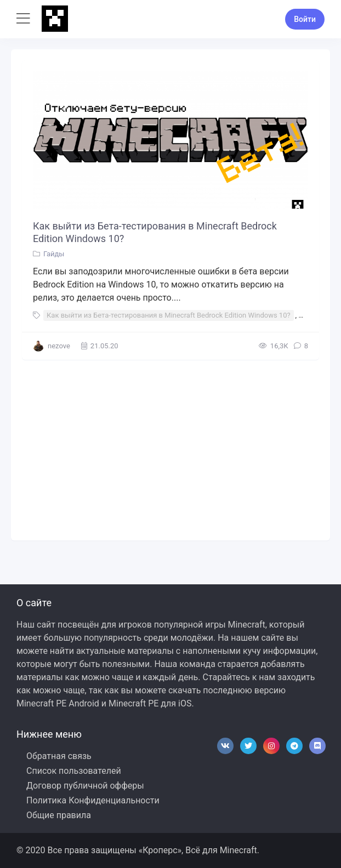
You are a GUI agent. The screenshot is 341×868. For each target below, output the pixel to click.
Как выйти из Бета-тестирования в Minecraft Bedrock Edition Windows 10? (155, 232)
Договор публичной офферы (85, 786)
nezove (59, 346)
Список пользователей (74, 771)
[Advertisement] (170, 447)
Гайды (54, 254)
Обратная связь (59, 756)
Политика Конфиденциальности (93, 800)
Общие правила (59, 815)
